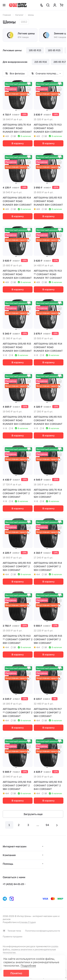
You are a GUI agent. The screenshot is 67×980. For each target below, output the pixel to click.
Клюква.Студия (27, 922)
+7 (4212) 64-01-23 (13, 884)
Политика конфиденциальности (43, 931)
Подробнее (28, 966)
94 (47, 825)
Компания (9, 855)
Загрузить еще (33, 814)
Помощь (8, 864)
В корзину (18, 143)
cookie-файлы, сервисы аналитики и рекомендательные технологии (31, 949)
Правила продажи (13, 936)
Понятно (16, 973)
